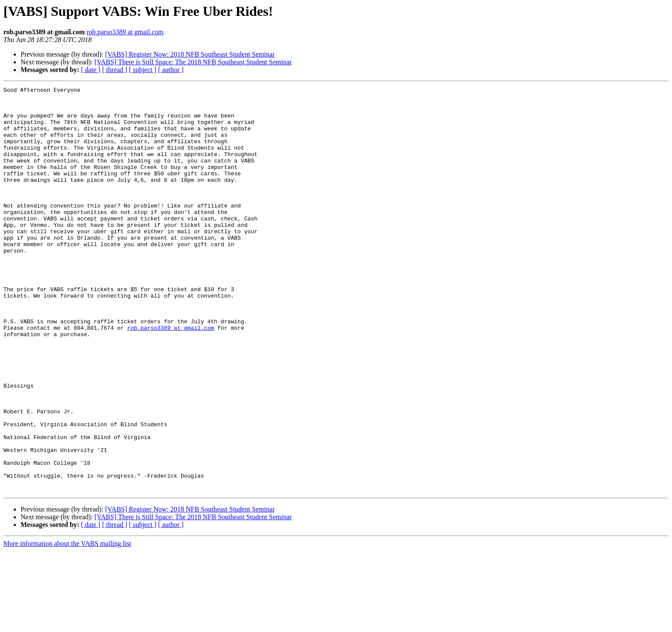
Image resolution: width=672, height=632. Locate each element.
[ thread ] (115, 70)
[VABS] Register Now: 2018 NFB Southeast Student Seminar (190, 54)
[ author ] (171, 70)
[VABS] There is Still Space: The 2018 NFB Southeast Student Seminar (193, 62)
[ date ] (91, 70)
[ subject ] (143, 70)
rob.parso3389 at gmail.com (125, 32)
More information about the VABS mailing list (67, 624)
